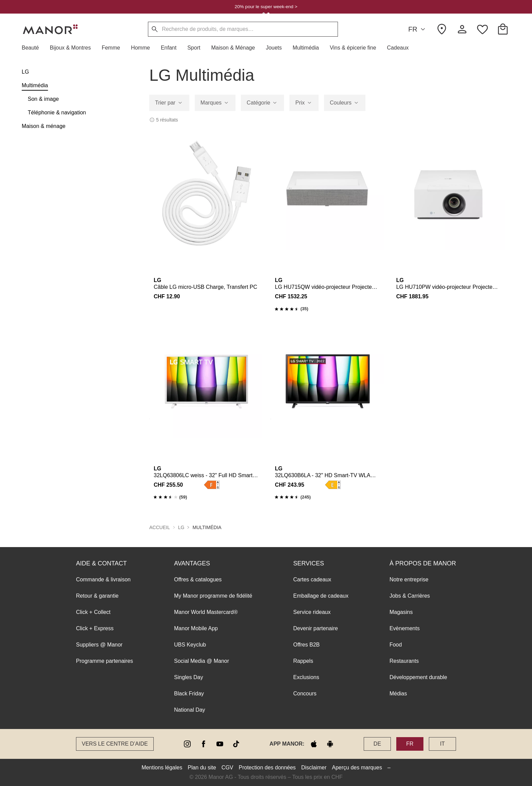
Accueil (160, 527)
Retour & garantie (97, 596)
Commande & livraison (103, 579)
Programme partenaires (104, 661)
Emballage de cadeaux (321, 596)
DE (377, 744)
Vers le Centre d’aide (115, 744)
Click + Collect (93, 612)
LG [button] (181, 527)
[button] (33, 48)
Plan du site (202, 768)
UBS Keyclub (190, 645)
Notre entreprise (409, 579)
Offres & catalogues (198, 579)
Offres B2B (306, 645)
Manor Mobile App (196, 628)
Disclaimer (314, 768)
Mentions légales (162, 768)
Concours (305, 694)
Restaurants (404, 661)
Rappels (303, 661)
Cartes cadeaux (312, 579)
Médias (398, 694)
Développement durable (418, 677)
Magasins (401, 612)
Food (396, 645)
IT (442, 744)
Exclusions (306, 677)
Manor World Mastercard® (206, 612)
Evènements (405, 628)
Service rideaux (312, 612)
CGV (227, 768)
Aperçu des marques (357, 768)
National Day (190, 710)
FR (418, 29)
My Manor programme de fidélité (213, 596)
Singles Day (188, 677)
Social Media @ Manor (202, 661)
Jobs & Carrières (410, 596)
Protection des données (267, 768)
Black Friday (189, 694)
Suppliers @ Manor (99, 645)
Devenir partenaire (316, 628)
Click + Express (95, 628)
